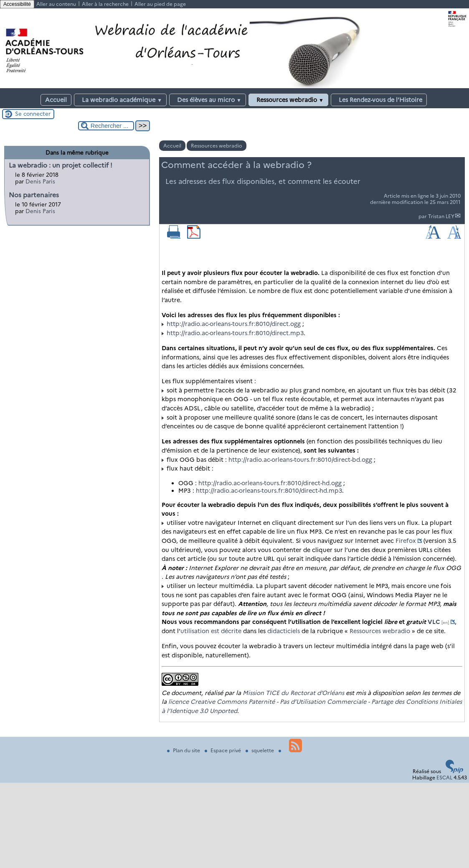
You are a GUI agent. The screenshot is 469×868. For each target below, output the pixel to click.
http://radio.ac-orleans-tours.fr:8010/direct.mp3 (235, 333)
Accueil (56, 100)
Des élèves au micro (208, 100)
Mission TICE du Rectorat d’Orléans (293, 693)
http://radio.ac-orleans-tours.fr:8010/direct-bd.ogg (300, 460)
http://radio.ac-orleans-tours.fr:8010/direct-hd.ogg (270, 483)
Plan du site (184, 750)
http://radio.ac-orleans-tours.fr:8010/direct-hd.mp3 (269, 491)
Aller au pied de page (160, 4)
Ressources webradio (288, 100)
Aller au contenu (56, 4)
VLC (434, 622)
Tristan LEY (441, 216)
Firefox (406, 541)
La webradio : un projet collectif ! (61, 165)
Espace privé (223, 750)
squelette (260, 750)
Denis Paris (40, 181)
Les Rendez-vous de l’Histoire (379, 100)
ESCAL (444, 778)
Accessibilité (17, 4)
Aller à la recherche (105, 4)
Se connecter (33, 114)
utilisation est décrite (211, 631)
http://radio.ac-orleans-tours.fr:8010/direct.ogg (234, 324)
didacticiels (284, 631)
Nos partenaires (34, 195)
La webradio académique (120, 100)
